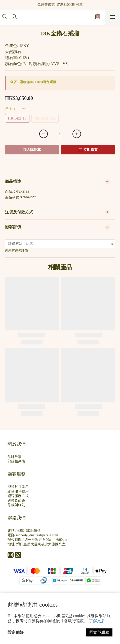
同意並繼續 (99, 632)
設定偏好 (16, 632)
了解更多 (97, 621)
